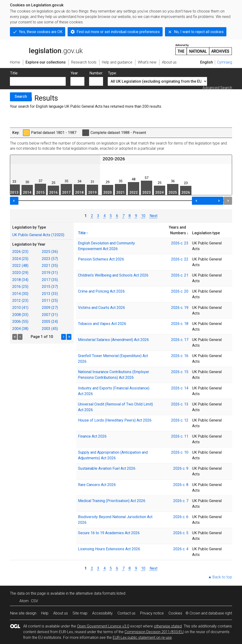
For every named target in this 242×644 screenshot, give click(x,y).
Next (153, 216)
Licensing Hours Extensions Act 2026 (109, 549)
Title (82, 233)
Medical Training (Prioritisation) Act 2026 (112, 501)
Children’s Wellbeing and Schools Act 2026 (113, 275)
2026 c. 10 (180, 452)
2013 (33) (50, 294)
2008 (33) (20, 315)
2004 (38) (20, 329)
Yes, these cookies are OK (41, 32)
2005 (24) (50, 322)
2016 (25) (20, 287)
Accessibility (102, 613)
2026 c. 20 (180, 291)
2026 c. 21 (180, 275)
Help (45, 613)
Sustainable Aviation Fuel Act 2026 (107, 468)
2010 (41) (20, 308)
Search (21, 96)
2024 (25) (20, 259)
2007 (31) (50, 315)
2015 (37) (50, 287)
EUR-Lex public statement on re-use (142, 638)
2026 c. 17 (180, 340)
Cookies (175, 613)
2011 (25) (50, 301)
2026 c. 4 (181, 549)
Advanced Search (217, 88)
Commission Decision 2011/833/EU (154, 632)
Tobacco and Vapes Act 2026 (102, 324)
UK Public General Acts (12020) (38, 235)
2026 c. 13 (180, 404)
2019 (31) (50, 273)
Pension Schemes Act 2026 (101, 259)
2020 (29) (20, 273)
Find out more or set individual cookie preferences (118, 32)
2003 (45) (50, 329)
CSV (35, 601)
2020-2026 (114, 159)
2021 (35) (50, 266)
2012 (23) (20, 301)
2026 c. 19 (180, 308)
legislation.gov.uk (46, 49)
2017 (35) (50, 280)
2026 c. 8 (181, 485)
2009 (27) (50, 308)
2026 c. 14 (180, 388)
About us (60, 613)
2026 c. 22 (180, 259)
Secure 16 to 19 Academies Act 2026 (109, 533)
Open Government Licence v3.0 (103, 626)
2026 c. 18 (180, 324)
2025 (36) (50, 252)
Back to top (222, 577)
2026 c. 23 (180, 243)
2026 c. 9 (181, 468)
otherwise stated (168, 626)
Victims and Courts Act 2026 (102, 308)
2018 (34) (20, 280)
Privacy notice (152, 613)
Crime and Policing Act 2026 (101, 291)
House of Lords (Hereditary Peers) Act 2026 (115, 420)
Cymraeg (225, 62)
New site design (23, 613)
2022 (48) (20, 266)
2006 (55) (20, 322)
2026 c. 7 (181, 501)
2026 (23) (20, 252)
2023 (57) (50, 259)
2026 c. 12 (180, 420)
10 (143, 216)
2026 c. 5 (181, 533)
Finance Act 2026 (92, 436)
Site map (80, 613)
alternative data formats (96, 593)
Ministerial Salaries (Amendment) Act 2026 (113, 340)
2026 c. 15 (180, 372)
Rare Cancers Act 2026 (97, 485)
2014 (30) (20, 294)
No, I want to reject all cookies (199, 32)
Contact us (126, 613)
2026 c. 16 (180, 356)
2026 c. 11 (180, 436)
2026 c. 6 (181, 517)
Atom (24, 601)
